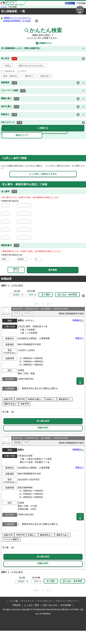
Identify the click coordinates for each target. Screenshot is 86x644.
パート (22, 71)
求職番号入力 (43, 43)
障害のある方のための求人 (30, 66)
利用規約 (16, 619)
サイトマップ (28, 614)
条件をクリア (16, 270)
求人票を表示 (43, 428)
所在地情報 (66, 619)
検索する (43, 141)
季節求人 (28, 76)
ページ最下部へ (80, 10)
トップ (4, 7)
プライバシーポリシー (66, 614)
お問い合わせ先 (50, 619)
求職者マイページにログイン (17, 18)
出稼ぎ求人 (44, 76)
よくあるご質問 (32, 619)
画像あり (79, 345)
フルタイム (8, 71)
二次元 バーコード (80, 388)
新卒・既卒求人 (10, 76)
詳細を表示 (43, 434)
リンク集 (14, 614)
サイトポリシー (45, 614)
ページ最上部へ (80, 623)
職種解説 (77, 327)
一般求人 (7, 66)
